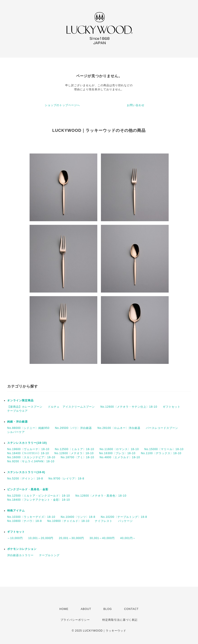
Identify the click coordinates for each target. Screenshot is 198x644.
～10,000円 (15, 538)
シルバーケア (16, 432)
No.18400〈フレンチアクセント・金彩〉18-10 (39, 500)
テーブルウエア (17, 411)
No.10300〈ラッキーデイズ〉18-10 (31, 517)
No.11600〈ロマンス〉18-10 (119, 449)
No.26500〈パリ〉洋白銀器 (73, 428)
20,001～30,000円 (71, 538)
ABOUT (86, 609)
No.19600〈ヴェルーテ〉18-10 (28, 449)
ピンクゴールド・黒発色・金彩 (28, 489)
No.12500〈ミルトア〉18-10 (75, 449)
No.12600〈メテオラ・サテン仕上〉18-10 (129, 407)
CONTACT (131, 609)
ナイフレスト (104, 521)
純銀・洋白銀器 (17, 422)
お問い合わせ (136, 105)
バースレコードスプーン (162, 428)
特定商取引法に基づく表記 (120, 620)
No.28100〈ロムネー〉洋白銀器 (119, 428)
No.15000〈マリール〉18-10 (164, 449)
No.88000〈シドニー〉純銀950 (28, 428)
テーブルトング (49, 555)
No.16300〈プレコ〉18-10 (117, 453)
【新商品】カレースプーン (25, 407)
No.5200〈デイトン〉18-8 (25, 479)
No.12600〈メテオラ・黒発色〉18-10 (101, 496)
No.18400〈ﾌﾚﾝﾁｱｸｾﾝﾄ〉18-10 (28, 453)
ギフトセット (172, 407)
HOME (64, 609)
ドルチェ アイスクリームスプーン (71, 407)
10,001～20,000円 (41, 538)
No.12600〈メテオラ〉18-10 (74, 453)
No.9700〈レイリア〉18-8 (66, 479)
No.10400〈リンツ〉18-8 (78, 517)
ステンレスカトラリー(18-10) (27, 443)
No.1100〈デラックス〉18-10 (161, 453)
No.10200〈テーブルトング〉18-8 (124, 517)
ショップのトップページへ (62, 105)
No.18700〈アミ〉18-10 (77, 457)
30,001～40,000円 (102, 538)
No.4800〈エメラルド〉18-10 (120, 457)
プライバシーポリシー (75, 620)
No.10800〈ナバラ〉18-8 (24, 521)
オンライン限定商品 (20, 400)
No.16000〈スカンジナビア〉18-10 (31, 457)
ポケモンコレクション (22, 549)
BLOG (108, 609)
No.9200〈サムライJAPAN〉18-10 (31, 461)
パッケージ (125, 521)
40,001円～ (128, 538)
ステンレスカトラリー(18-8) (26, 472)
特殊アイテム (16, 511)
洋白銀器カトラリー (20, 555)
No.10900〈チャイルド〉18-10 (68, 521)
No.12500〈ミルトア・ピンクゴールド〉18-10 (39, 496)
